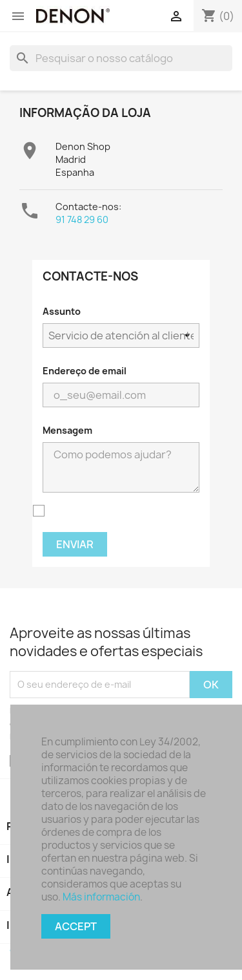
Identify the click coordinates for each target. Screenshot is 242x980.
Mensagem (67, 430)
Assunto (62, 311)
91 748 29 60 (82, 219)
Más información (101, 897)
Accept (76, 926)
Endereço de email (85, 371)
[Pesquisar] (121, 58)
